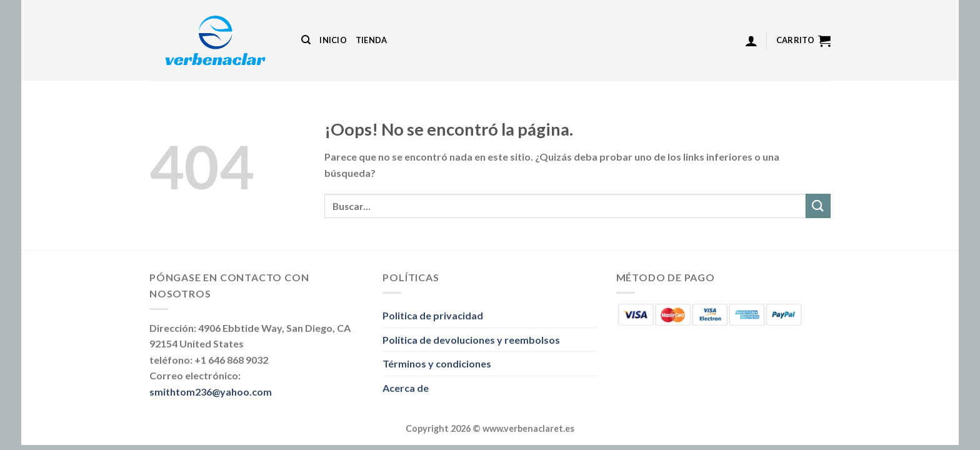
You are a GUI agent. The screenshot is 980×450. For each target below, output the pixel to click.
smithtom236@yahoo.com (211, 392)
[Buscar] (306, 40)
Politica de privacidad (433, 315)
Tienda (372, 40)
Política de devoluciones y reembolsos (471, 340)
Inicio (333, 40)
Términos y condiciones (437, 363)
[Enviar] (818, 206)
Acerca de (406, 388)
